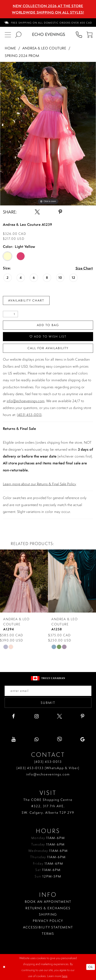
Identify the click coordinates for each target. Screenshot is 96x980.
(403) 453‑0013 (48, 762)
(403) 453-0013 (29, 415)
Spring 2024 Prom (22, 56)
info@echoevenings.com (26, 401)
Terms (48, 934)
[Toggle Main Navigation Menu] (8, 34)
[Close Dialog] (4, 967)
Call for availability (48, 348)
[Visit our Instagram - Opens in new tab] (36, 716)
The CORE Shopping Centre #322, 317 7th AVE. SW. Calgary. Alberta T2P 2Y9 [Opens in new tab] (48, 806)
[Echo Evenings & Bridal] (49, 34)
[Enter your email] (48, 691)
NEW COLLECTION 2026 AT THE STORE (48, 6)
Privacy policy (48, 921)
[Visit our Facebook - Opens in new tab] (13, 716)
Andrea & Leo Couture (44, 48)
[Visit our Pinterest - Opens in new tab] (83, 716)
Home (10, 48)
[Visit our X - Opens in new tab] (59, 716)
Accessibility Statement (48, 927)
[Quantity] (10, 314)
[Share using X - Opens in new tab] (37, 212)
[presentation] (24, 581)
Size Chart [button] (84, 268)
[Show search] (18, 34)
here (65, 976)
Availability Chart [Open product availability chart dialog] (26, 300)
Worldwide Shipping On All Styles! (48, 12)
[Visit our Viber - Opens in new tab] (59, 739)
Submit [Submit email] (48, 703)
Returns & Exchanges (48, 908)
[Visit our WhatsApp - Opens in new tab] (36, 739)
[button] (89, 34)
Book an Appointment (48, 902)
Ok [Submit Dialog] (91, 967)
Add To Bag (48, 325)
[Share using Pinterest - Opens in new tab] (60, 212)
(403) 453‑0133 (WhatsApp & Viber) (48, 768)
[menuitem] (48, 23)
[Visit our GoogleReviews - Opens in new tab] (83, 739)
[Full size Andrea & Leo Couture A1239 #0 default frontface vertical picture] (48, 134)
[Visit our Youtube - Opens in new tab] (13, 739)
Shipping (48, 914)
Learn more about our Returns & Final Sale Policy (40, 484)
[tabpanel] (48, 134)
